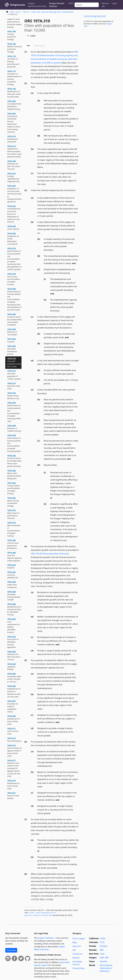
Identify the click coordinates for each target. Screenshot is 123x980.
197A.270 (14, 259)
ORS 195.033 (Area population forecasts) (50, 554)
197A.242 (14, 214)
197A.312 (14, 375)
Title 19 (26, 12)
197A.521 (13, 796)
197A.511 (13, 731)
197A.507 (13, 706)
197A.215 (14, 151)
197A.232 (13, 177)
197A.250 (13, 239)
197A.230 (14, 165)
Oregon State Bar (46, 938)
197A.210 (13, 139)
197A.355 (14, 461)
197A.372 (14, 529)
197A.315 (14, 386)
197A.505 (14, 691)
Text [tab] (28, 46)
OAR (102, 958)
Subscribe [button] (11, 950)
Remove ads (105, 5)
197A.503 (14, 678)
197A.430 (12, 585)
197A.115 (14, 78)
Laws (102, 954)
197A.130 (14, 93)
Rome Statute (106, 965)
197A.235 (15, 194)
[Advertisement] (100, 48)
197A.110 (13, 61)
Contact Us (77, 954)
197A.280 (14, 299)
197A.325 (13, 396)
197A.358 (14, 475)
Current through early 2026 (95, 16)
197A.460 (14, 609)
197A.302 (11, 340)
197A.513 (14, 740)
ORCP (71, 3)
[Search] (87, 5)
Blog (75, 942)
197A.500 (14, 656)
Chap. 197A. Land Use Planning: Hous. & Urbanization (52, 12)
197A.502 (11, 667)
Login (114, 3)
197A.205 (14, 123)
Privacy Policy (79, 968)
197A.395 (13, 544)
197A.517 (14, 768)
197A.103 (14, 48)
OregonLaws (18, 5)
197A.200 (14, 105)
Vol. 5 (18, 12)
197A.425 (13, 575)
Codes (103, 938)
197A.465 (14, 626)
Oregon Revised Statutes (57, 5)
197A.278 (14, 279)
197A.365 (13, 502)
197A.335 (14, 412)
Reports (76, 958)
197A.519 (14, 784)
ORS (12, 12)
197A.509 (13, 720)
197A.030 (15, 20)
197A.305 (12, 350)
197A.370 (13, 514)
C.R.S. (102, 942)
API (74, 950)
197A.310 (14, 362)
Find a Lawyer (79, 939)
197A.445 (14, 596)
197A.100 (12, 35)
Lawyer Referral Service (50, 948)
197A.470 (13, 642)
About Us (77, 946)
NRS (102, 950)
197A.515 (14, 751)
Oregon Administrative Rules (37, 5)
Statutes (104, 946)
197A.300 (12, 332)
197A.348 (14, 428)
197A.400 (14, 557)
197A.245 (13, 228)
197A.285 (14, 319)
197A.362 (14, 488)
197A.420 (11, 566)
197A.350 (14, 443)
